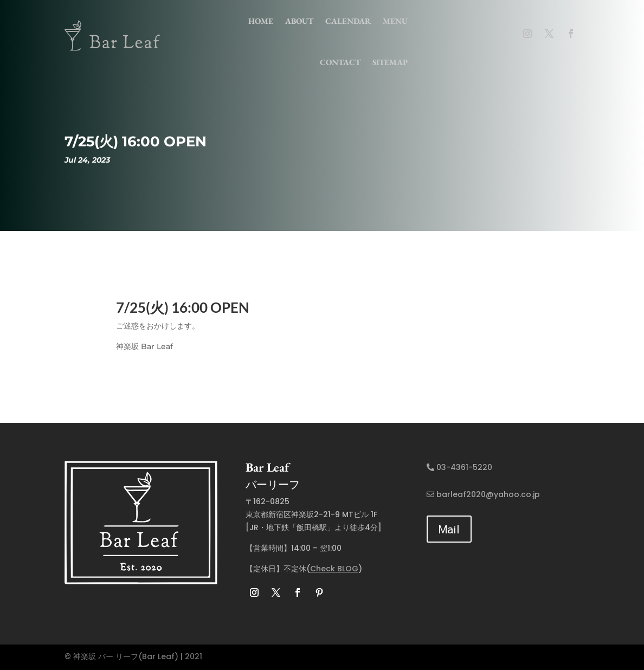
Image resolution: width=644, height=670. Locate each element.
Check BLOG (334, 569)
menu (395, 21)
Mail (449, 529)
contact (340, 62)
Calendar (348, 21)
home (261, 21)
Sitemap (390, 62)
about (299, 21)
